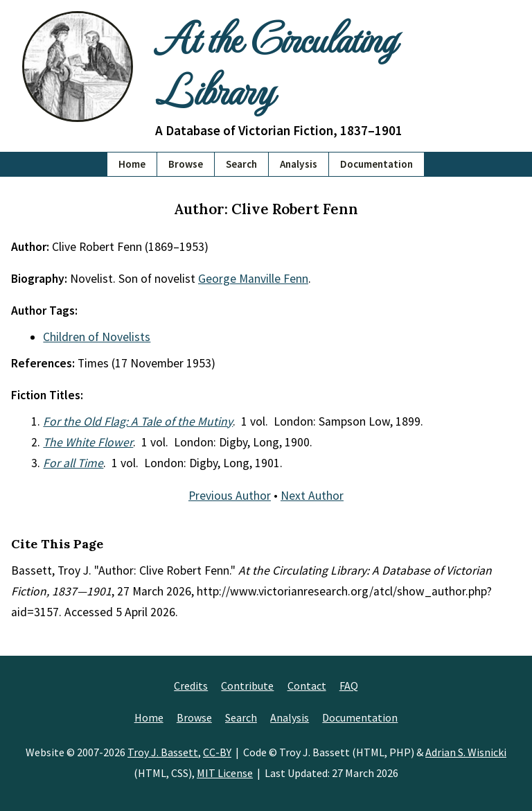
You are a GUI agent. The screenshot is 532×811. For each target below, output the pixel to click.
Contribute (247, 686)
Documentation (376, 164)
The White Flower (88, 442)
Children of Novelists (97, 337)
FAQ (349, 686)
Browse (186, 164)
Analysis (299, 164)
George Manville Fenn (253, 279)
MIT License (225, 773)
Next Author (312, 496)
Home (132, 164)
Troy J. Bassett (163, 752)
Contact (307, 686)
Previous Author (230, 496)
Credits (191, 686)
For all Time (73, 463)
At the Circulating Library (275, 63)
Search (241, 164)
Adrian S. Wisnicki (466, 752)
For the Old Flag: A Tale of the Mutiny (138, 421)
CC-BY (217, 752)
